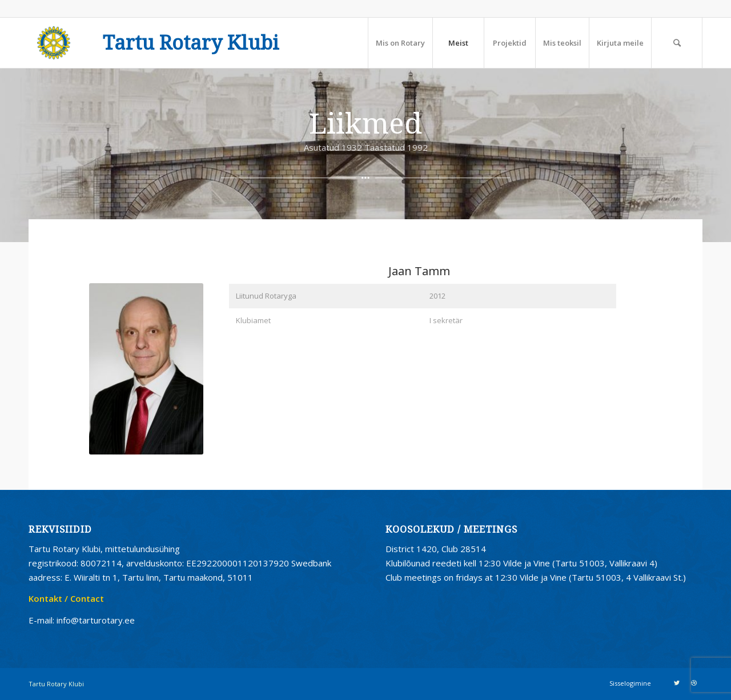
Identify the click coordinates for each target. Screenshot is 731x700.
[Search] (677, 43)
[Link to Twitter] (677, 683)
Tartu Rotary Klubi (191, 43)
